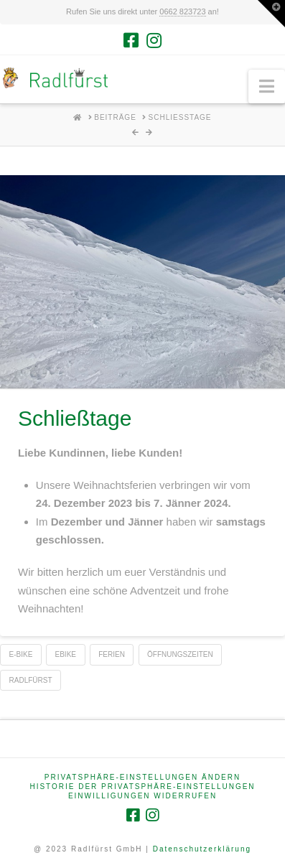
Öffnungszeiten (180, 654)
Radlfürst (31, 680)
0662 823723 (182, 11)
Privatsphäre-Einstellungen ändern (142, 777)
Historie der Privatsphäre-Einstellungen (142, 787)
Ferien (112, 654)
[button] (267, 87)
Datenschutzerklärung (202, 849)
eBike (66, 654)
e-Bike (21, 654)
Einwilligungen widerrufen (142, 796)
